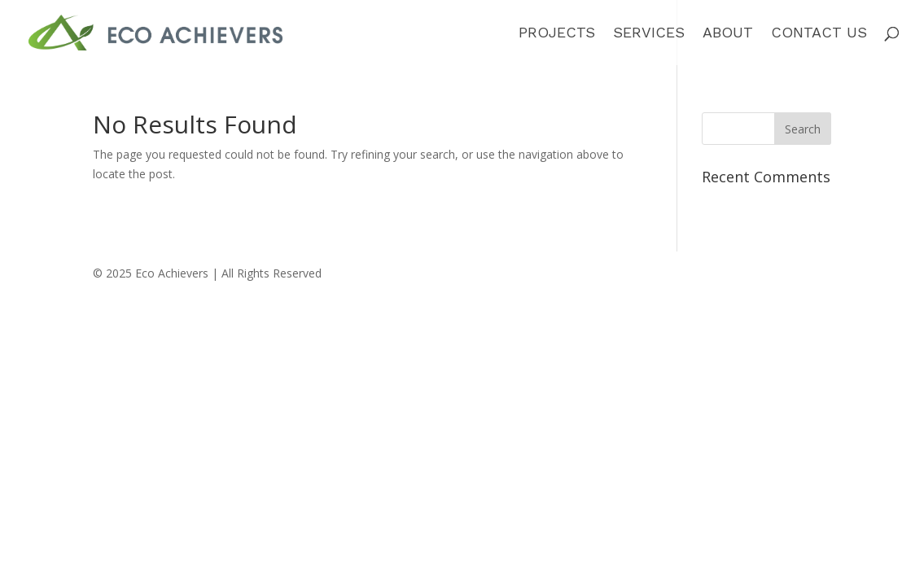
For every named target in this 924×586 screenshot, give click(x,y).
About (728, 34)
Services (649, 34)
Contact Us (819, 34)
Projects (557, 34)
